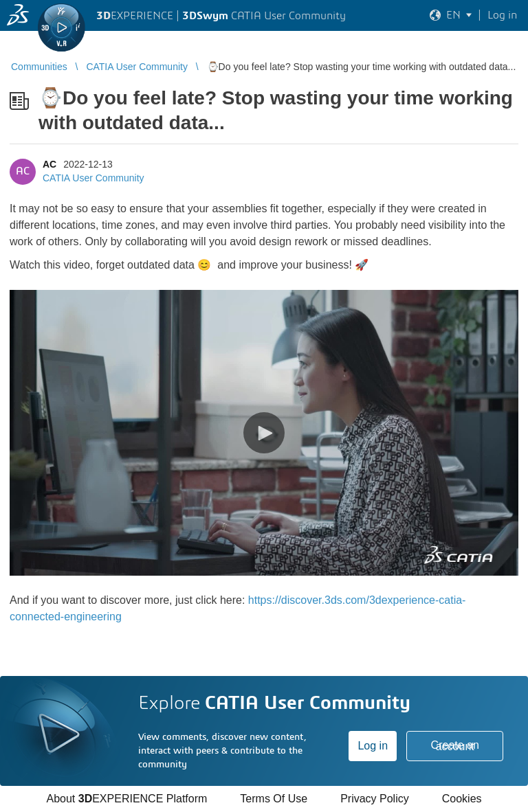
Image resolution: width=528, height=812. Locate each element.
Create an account (455, 746)
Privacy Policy (375, 799)
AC (49, 164)
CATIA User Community (93, 178)
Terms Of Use (274, 799)
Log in (373, 746)
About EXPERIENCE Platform (126, 799)
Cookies (462, 799)
